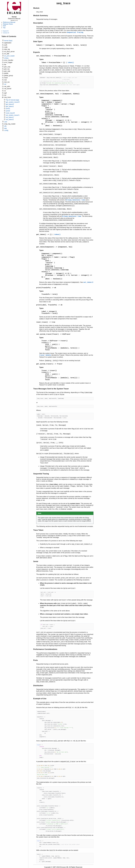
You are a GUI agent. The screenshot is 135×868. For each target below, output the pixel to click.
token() (39, 45)
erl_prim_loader (9, 56)
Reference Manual (9, 22)
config (6, 130)
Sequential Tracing (75, 32)
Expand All (6, 31)
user (6, 122)
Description (38, 23)
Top (4, 28)
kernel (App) (8, 41)
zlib (5, 126)
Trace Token (38, 530)
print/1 (8, 109)
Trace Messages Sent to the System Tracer (51, 389)
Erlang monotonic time (76, 200)
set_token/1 (10, 117)
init (5, 84)
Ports (36, 660)
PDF (4, 26)
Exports (37, 52)
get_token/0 (10, 104)
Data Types (38, 41)
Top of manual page (13, 100)
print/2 (8, 111)
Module (36, 8)
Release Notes (8, 24)
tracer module (45, 355)
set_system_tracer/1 (13, 115)
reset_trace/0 (10, 113)
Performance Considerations (45, 649)
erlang (6, 58)
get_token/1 (10, 106)
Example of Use (40, 699)
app (5, 128)
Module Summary (41, 15)
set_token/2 (10, 119)
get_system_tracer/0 (13, 102)
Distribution (38, 686)
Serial (36, 561)
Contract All (6, 33)
